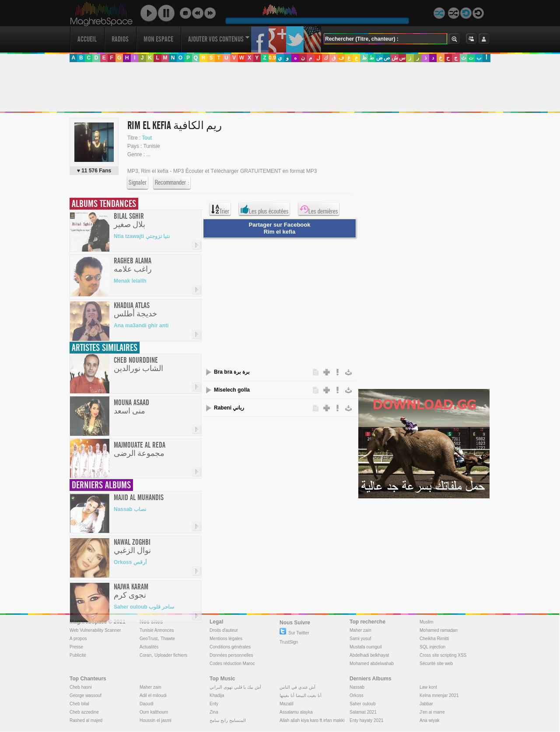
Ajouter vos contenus (219, 39)
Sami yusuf (360, 639)
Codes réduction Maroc (232, 664)
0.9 (272, 58)
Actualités (149, 647)
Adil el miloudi (153, 695)
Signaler (138, 183)
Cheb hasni (81, 687)
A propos (78, 639)
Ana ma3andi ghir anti (141, 326)
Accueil (87, 39)
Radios (120, 39)
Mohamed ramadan (439, 630)
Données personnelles (231, 655)
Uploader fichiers (171, 655)
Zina (214, 712)
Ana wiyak (430, 720)
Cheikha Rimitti (434, 639)
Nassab (357, 687)
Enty (214, 704)
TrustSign (289, 642)
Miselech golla (232, 390)
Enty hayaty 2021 (366, 720)
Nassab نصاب (130, 509)
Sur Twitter (294, 633)
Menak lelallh (130, 281)
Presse (76, 647)
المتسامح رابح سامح (228, 720)
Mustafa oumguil (366, 647)
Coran (145, 655)
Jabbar (426, 704)
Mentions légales (226, 639)
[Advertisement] (280, 87)
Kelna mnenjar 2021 (439, 695)
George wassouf (86, 695)
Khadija (217, 695)
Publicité (78, 655)
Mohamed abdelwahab (372, 664)
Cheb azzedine (84, 712)
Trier (220, 209)
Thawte (168, 639)
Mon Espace (158, 39)
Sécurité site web (436, 664)
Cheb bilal (79, 704)
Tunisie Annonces (157, 630)
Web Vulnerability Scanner (95, 630)
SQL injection (432, 647)
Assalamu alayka (296, 712)
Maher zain (360, 630)
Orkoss (357, 695)
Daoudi (147, 704)
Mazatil (287, 704)
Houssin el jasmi (156, 720)
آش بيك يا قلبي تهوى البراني (235, 687)
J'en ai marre (432, 712)
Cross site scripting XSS (443, 655)
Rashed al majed (86, 720)
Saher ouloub (363, 704)
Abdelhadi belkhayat (369, 655)
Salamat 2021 (363, 712)
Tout (147, 138)
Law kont (428, 687)
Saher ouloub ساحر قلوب (144, 607)
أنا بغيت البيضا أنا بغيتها (301, 695)
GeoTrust (149, 639)
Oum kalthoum (154, 712)
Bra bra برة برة (232, 372)
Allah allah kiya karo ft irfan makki (312, 720)
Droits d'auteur (224, 630)
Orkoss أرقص (130, 562)
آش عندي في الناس (297, 687)
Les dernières (319, 209)
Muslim (427, 622)
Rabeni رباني (229, 408)
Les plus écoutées (264, 209)
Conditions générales (230, 647)
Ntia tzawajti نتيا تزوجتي (142, 236)
